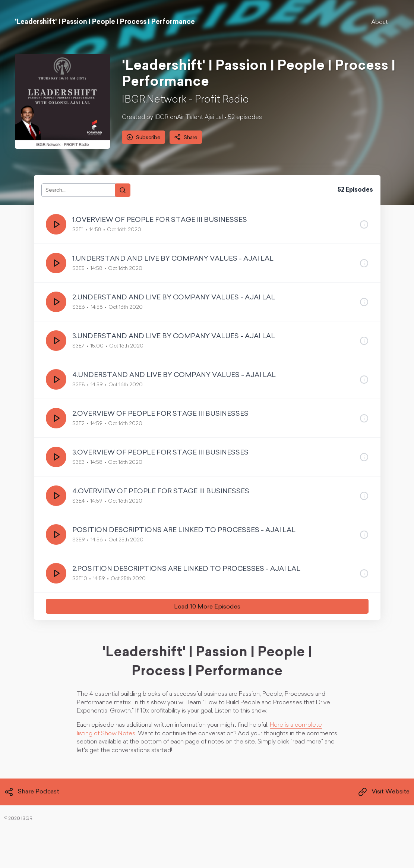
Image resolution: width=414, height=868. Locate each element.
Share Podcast (32, 792)
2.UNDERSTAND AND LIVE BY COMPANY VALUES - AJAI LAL (174, 298)
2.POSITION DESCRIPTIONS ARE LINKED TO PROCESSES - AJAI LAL (186, 569)
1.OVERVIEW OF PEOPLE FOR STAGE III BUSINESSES (160, 220)
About (380, 22)
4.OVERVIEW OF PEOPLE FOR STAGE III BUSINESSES (161, 492)
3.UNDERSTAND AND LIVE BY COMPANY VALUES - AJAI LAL (174, 336)
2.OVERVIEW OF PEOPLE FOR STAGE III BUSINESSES (160, 414)
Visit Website (384, 792)
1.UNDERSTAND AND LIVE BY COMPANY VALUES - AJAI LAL (173, 259)
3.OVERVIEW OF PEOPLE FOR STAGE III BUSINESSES (160, 453)
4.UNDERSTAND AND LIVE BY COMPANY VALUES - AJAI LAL (174, 375)
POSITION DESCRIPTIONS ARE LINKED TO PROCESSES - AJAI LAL (184, 530)
